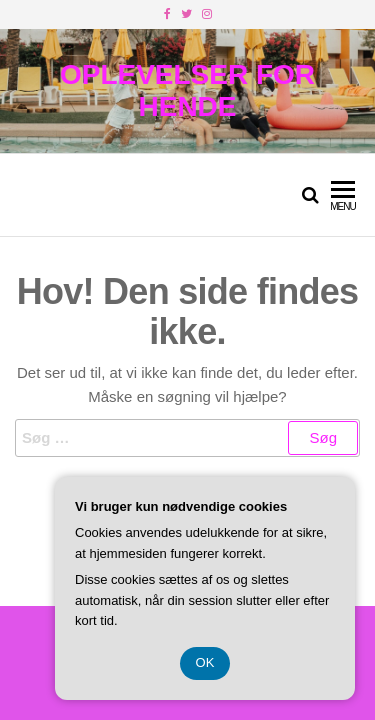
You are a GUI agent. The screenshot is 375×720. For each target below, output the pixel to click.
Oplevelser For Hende (187, 90)
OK (205, 662)
